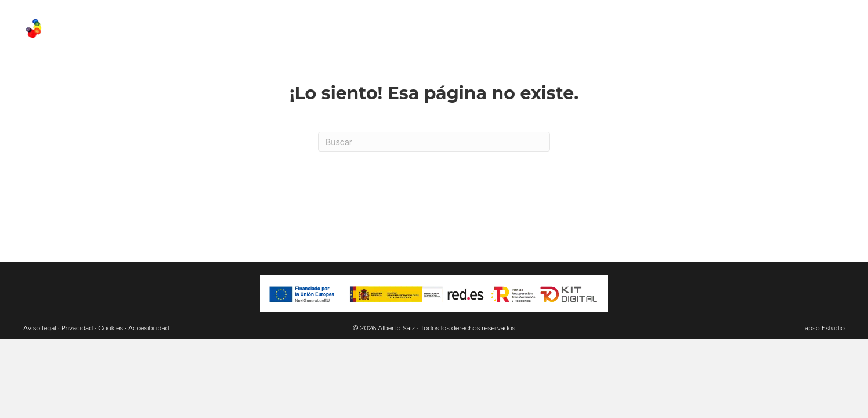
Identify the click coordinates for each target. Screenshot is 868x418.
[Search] (434, 142)
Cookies (111, 328)
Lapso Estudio (823, 328)
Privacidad (77, 328)
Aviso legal (40, 328)
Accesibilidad (149, 328)
